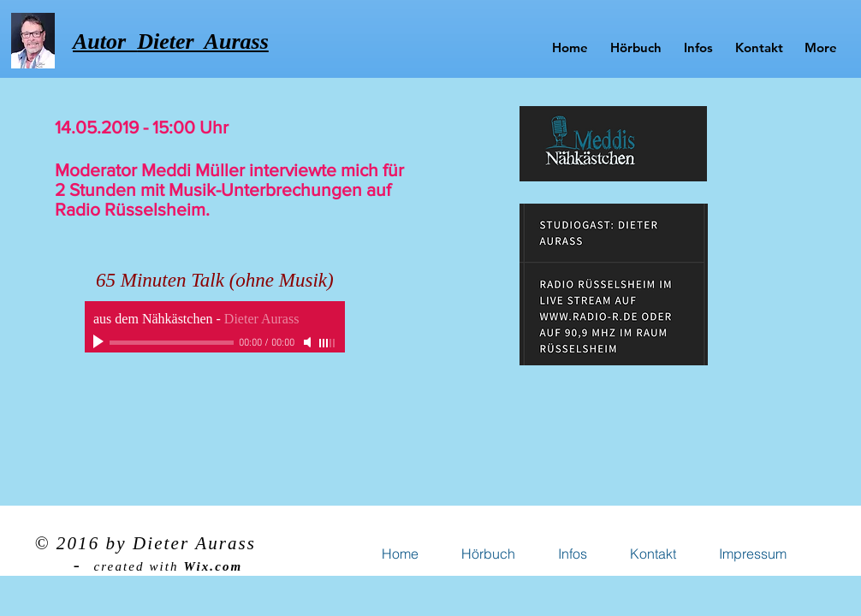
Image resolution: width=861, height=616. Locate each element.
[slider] (328, 343)
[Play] (100, 342)
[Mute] (309, 342)
